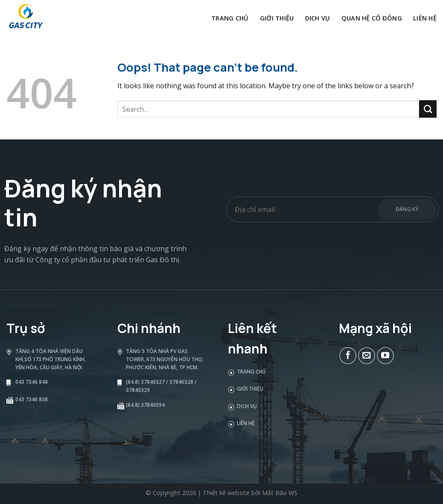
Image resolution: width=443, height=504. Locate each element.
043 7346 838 (32, 399)
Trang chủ (230, 18)
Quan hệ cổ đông (372, 18)
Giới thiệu (277, 18)
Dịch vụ (318, 18)
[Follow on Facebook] (348, 356)
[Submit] (428, 109)
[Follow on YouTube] (385, 356)
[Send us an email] (367, 356)
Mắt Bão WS (280, 493)
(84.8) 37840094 (145, 405)
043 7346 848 (32, 382)
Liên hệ (425, 18)
